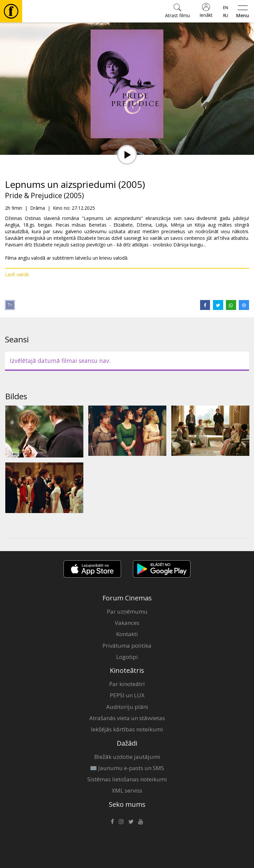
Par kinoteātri (127, 684)
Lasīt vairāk (17, 274)
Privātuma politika (127, 646)
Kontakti (127, 634)
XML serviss (127, 790)
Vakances (127, 623)
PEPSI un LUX (127, 695)
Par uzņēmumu (127, 611)
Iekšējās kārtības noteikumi (127, 729)
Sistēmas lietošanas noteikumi (127, 779)
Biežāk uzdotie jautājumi (127, 757)
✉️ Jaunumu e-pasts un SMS (127, 768)
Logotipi (127, 657)
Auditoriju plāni (127, 707)
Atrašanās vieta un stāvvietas (127, 718)
